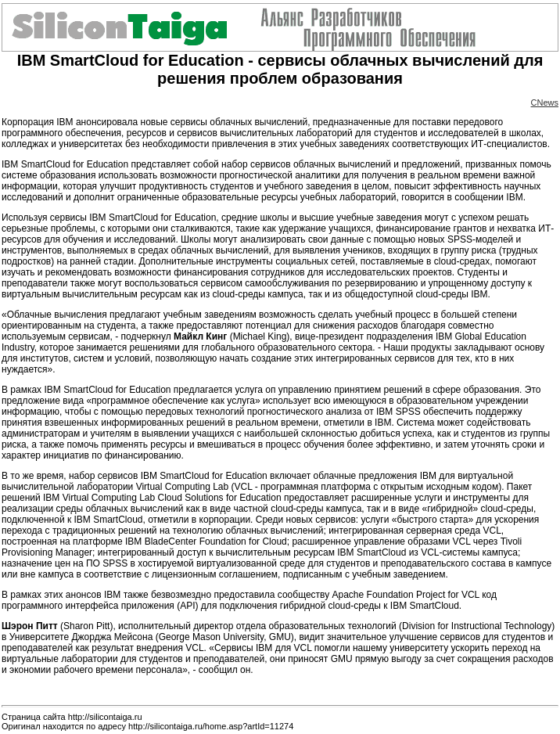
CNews (545, 103)
